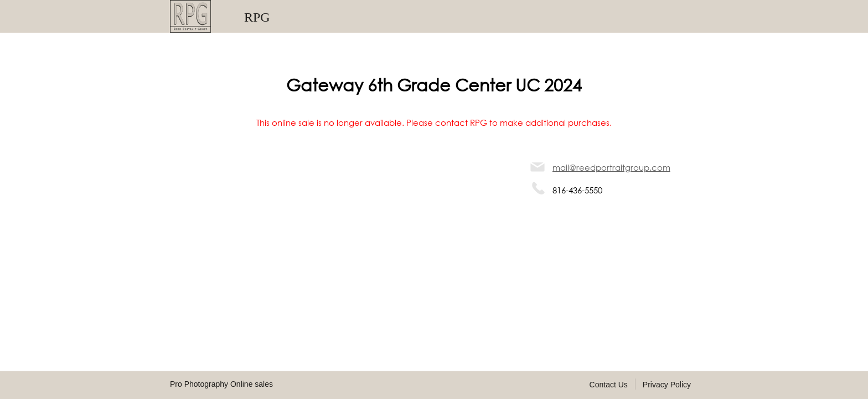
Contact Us (609, 385)
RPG (257, 17)
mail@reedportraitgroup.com (611, 167)
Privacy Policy (667, 385)
